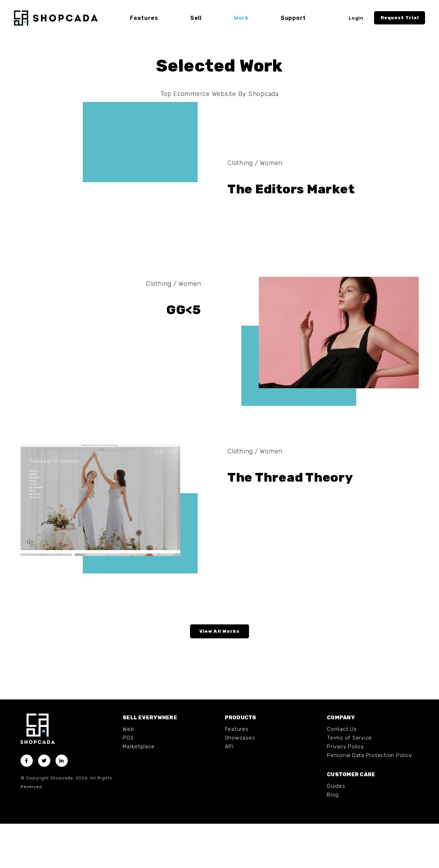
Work (241, 18)
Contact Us (342, 773)
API (229, 791)
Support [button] (293, 18)
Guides (336, 830)
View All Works (219, 676)
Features (237, 773)
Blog (333, 839)
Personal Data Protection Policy (369, 800)
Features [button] (144, 18)
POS (128, 782)
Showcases (240, 782)
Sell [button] (196, 18)
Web (128, 773)
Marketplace (138, 791)
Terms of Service (349, 782)
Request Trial (400, 18)
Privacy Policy (345, 791)
